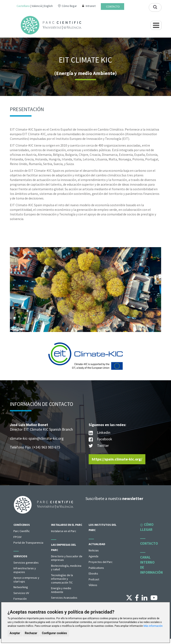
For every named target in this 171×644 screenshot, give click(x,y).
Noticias (94, 550)
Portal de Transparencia (28, 543)
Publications (96, 568)
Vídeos (93, 585)
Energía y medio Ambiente (61, 590)
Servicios (20, 556)
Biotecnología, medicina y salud (66, 568)
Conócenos (22, 525)
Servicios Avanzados (64, 598)
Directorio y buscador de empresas (67, 558)
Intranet (91, 6)
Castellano (23, 6)
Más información (153, 626)
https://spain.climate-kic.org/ (117, 459)
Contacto (113, 7)
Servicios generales (26, 563)
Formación (20, 599)
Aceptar (15, 633)
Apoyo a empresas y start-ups (26, 580)
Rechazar (31, 633)
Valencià (37, 6)
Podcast (94, 579)
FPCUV (17, 537)
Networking (21, 587)
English (48, 6)
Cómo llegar (69, 6)
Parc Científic (22, 531)
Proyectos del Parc (101, 562)
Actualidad (97, 544)
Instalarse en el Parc (67, 525)
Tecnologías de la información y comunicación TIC (62, 579)
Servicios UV (21, 593)
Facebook (100, 439)
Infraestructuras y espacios (25, 570)
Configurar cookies (54, 633)
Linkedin (99, 433)
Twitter (99, 446)
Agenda (93, 556)
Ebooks (93, 573)
